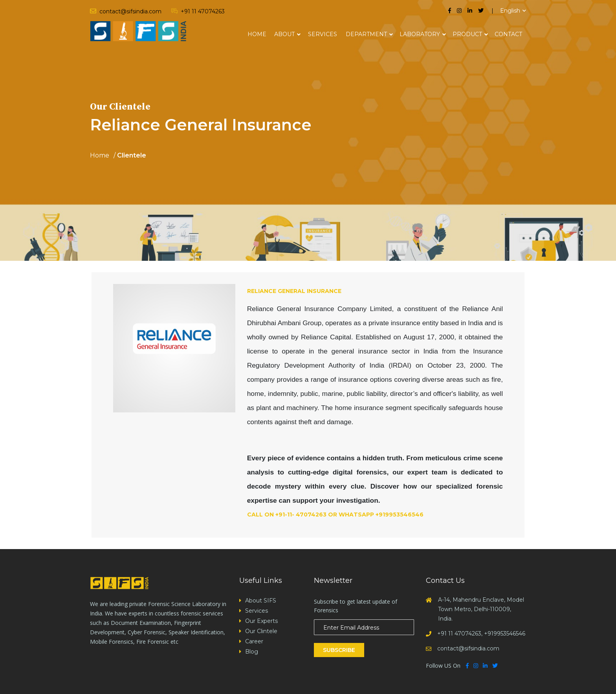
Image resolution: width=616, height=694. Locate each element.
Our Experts (261, 621)
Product (467, 34)
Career (254, 641)
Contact (508, 34)
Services (323, 34)
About (284, 34)
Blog (252, 652)
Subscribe (339, 650)
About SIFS (261, 601)
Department (366, 34)
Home (257, 34)
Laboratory (420, 34)
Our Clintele (261, 631)
